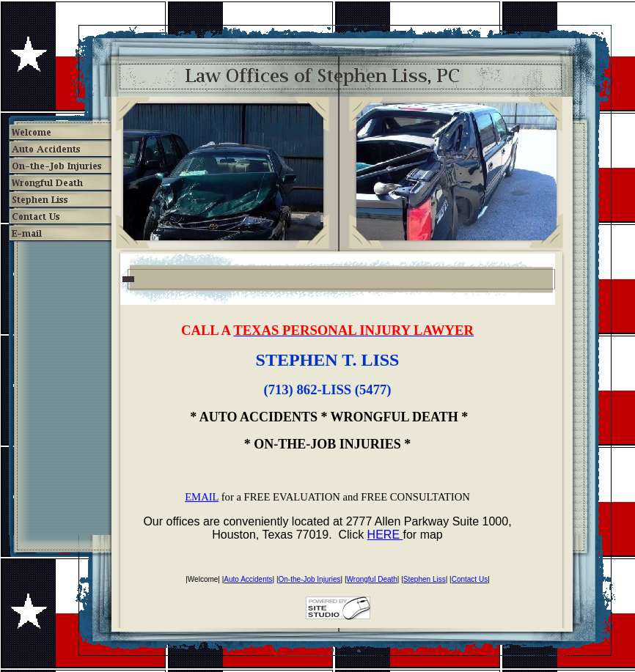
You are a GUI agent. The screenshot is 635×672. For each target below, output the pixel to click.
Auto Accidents (248, 579)
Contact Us (470, 579)
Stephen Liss (425, 579)
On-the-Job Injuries (310, 579)
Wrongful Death (372, 579)
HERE (385, 535)
